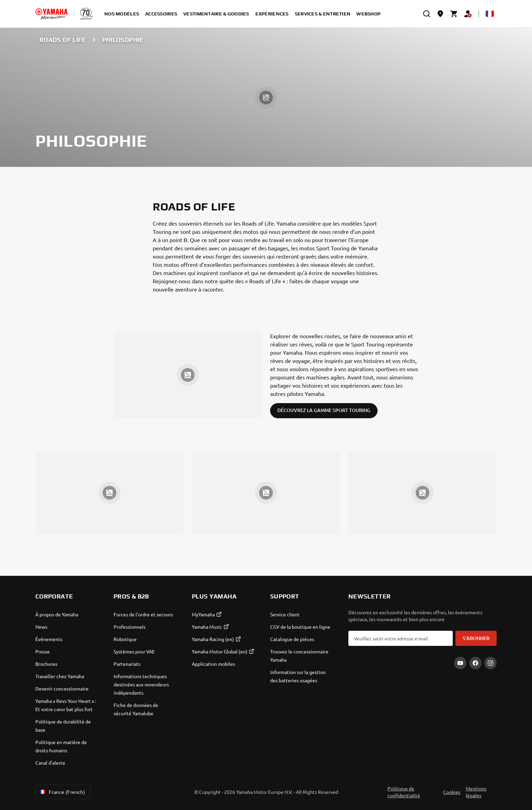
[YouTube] (460, 663)
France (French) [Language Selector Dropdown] (62, 792)
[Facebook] (475, 663)
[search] (427, 14)
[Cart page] (454, 14)
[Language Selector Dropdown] (490, 14)
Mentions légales (476, 792)
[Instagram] (490, 663)
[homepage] (51, 14)
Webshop (368, 14)
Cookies (452, 792)
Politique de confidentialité (404, 792)
